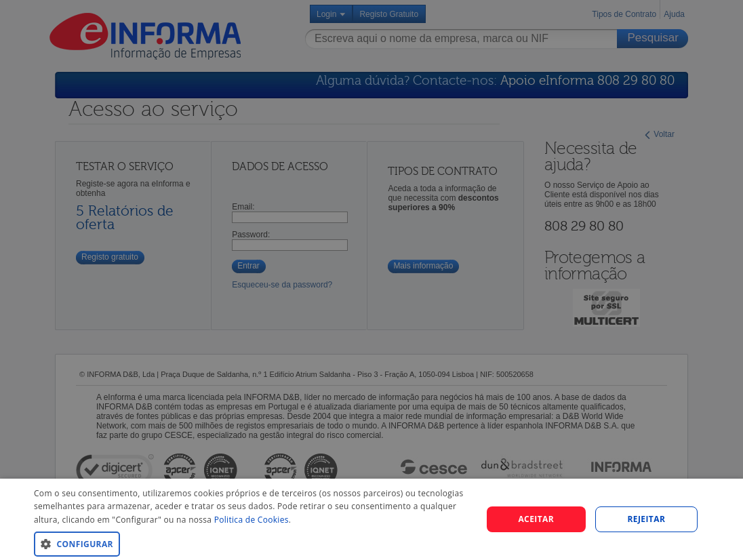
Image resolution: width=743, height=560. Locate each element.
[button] (251, 543)
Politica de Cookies (252, 520)
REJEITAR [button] (647, 519)
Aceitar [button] (536, 519)
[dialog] (371, 280)
